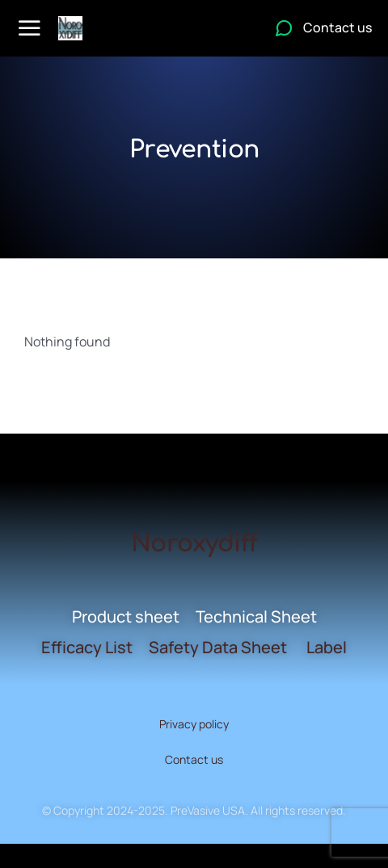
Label (327, 647)
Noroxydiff (194, 544)
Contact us (194, 759)
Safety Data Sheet (218, 647)
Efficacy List (87, 647)
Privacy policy (194, 724)
